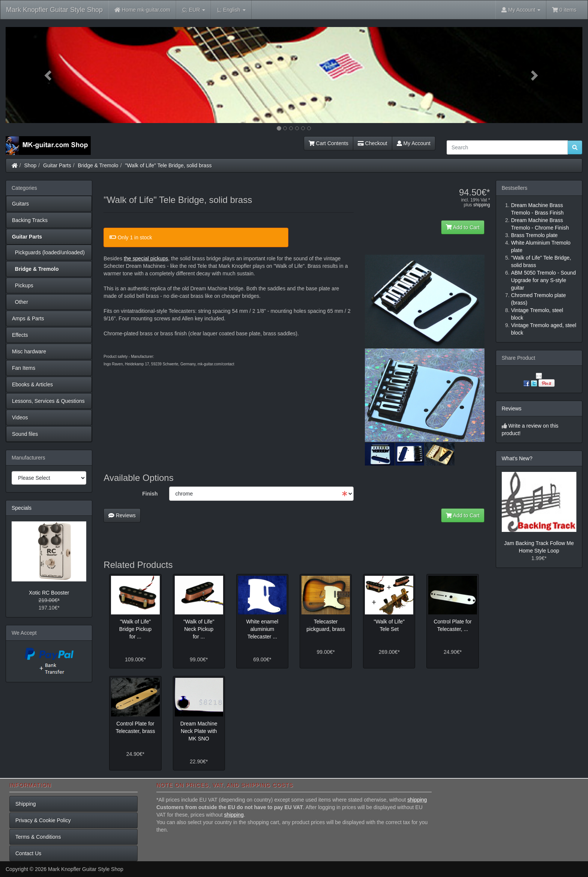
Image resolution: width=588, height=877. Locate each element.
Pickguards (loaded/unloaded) (48, 252)
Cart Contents (328, 143)
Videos (20, 417)
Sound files (25, 434)
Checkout (373, 143)
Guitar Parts (57, 165)
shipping (482, 205)
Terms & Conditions (38, 837)
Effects (20, 335)
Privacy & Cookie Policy (43, 820)
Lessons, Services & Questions (48, 401)
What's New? (517, 458)
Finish (150, 494)
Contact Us (28, 853)
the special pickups (146, 258)
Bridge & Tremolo (98, 165)
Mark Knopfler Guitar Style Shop (54, 10)
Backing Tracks (30, 220)
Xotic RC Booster (49, 593)
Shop (31, 165)
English (231, 10)
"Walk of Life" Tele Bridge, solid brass (168, 165)
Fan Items (24, 368)
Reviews (122, 515)
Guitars (20, 204)
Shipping (26, 804)
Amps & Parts (28, 318)
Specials (22, 508)
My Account (414, 143)
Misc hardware (29, 351)
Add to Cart (463, 227)
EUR (194, 10)
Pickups (23, 285)
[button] (49, 75)
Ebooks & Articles (32, 384)
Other (20, 302)
